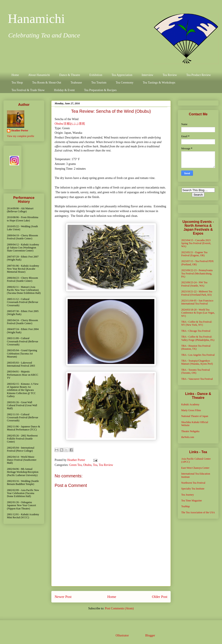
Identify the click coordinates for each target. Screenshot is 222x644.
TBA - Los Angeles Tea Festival (198, 355)
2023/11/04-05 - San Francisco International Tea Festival (197, 302)
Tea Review (170, 75)
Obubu (87, 465)
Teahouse (76, 83)
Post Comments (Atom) (119, 608)
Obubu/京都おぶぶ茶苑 (70, 124)
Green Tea (75, 465)
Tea (95, 465)
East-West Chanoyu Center (195, 468)
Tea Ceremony (125, 83)
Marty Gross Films (191, 410)
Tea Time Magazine (192, 501)
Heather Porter (77, 460)
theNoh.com (188, 437)
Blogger (150, 635)
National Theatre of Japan (195, 416)
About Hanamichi (39, 75)
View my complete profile (21, 136)
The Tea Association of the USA (198, 512)
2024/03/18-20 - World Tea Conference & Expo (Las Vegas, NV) (198, 313)
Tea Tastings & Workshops (159, 83)
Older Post (160, 597)
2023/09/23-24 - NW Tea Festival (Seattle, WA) (194, 284)
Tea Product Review (198, 75)
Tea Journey (188, 495)
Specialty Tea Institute (193, 489)
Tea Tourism (99, 83)
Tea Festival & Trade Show (28, 90)
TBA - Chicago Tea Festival (196, 331)
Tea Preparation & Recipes (100, 90)
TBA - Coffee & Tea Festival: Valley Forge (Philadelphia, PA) (198, 338)
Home (15, 75)
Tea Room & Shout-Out (47, 83)
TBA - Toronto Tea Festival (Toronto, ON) (196, 371)
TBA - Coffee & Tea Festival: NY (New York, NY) (197, 323)
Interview (147, 75)
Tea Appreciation (122, 75)
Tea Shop (17, 83)
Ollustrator (122, 635)
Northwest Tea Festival (193, 483)
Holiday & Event (64, 90)
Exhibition (96, 75)
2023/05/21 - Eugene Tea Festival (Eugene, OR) (194, 254)
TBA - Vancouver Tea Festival (197, 379)
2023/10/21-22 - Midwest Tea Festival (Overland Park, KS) (197, 293)
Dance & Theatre (70, 75)
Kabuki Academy (190, 404)
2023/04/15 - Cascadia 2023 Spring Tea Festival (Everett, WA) (196, 243)
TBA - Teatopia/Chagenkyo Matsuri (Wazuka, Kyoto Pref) (197, 362)
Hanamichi (36, 19)
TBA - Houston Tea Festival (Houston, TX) (196, 347)
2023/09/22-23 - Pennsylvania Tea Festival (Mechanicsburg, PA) (197, 273)
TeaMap (185, 506)
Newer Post (63, 597)
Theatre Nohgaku (190, 431)
